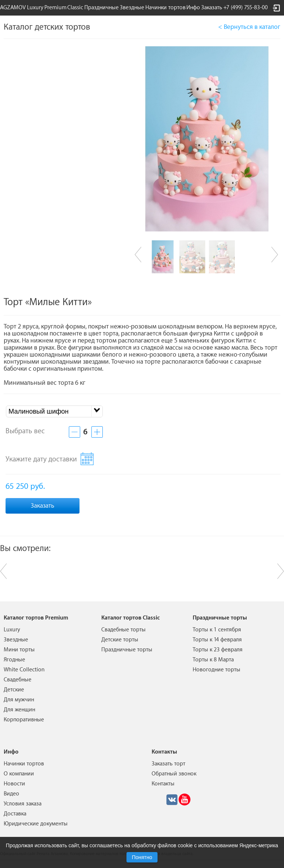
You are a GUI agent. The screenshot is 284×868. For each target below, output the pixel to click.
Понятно (142, 857)
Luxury (35, 8)
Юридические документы (36, 824)
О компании (19, 774)
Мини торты (19, 650)
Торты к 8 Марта (213, 660)
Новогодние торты (217, 670)
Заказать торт (168, 764)
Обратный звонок (174, 774)
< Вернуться (249, 27)
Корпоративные (24, 720)
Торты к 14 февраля (217, 640)
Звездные (132, 8)
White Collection (24, 670)
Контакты (163, 784)
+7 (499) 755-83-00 (246, 8)
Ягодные (14, 660)
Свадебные (18, 680)
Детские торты (120, 640)
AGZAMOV (13, 8)
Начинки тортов (165, 8)
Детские (14, 690)
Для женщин (19, 710)
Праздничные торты (127, 650)
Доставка (15, 814)
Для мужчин (19, 700)
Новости (14, 784)
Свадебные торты (124, 630)
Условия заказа (23, 804)
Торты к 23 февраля (218, 650)
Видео (11, 794)
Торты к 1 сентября (217, 630)
